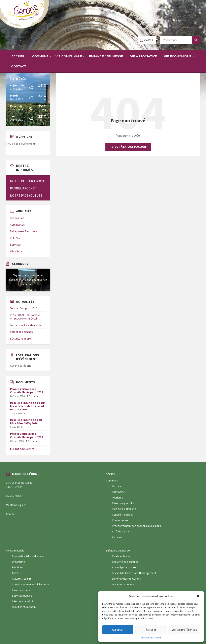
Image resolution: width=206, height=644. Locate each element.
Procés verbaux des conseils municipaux (136, 526)
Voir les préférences (184, 630)
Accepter (118, 630)
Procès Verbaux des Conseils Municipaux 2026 (26, 391)
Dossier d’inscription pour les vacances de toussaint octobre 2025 (28, 406)
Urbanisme (19, 562)
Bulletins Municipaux (24, 607)
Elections (18, 567)
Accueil (110, 474)
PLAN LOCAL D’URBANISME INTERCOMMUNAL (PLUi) (26, 317)
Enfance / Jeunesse (118, 550)
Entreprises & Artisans (24, 231)
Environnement (21, 590)
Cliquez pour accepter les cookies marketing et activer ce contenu (28, 280)
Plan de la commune (124, 509)
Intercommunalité (23, 601)
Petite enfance (121, 556)
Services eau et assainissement (31, 584)
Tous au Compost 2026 (24, 308)
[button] (198, 596)
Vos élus (117, 537)
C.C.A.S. (16, 573)
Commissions (120, 520)
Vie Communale (15, 550)
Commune (112, 480)
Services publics (22, 596)
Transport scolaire (123, 584)
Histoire (117, 486)
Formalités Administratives (28, 556)
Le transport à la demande (26, 325)
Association (17, 218)
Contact (11, 514)
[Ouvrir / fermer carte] (147, 40)
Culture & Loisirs (22, 579)
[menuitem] (18, 56)
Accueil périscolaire (124, 567)
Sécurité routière (20, 339)
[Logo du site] (26, 28)
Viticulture (16, 251)
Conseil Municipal (122, 515)
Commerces (17, 225)
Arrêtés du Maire (122, 531)
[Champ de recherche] (180, 40)
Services (15, 245)
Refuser (151, 630)
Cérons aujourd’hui (123, 503)
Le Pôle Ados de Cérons (126, 579)
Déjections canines (21, 332)
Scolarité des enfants (125, 562)
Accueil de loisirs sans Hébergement (134, 573)
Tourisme (118, 497)
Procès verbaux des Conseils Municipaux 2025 (26, 435)
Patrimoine (118, 492)
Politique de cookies (151, 638)
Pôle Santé (17, 238)
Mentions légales (16, 505)
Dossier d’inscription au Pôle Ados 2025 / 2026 (26, 422)
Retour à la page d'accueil (128, 147)
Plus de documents (22, 449)
